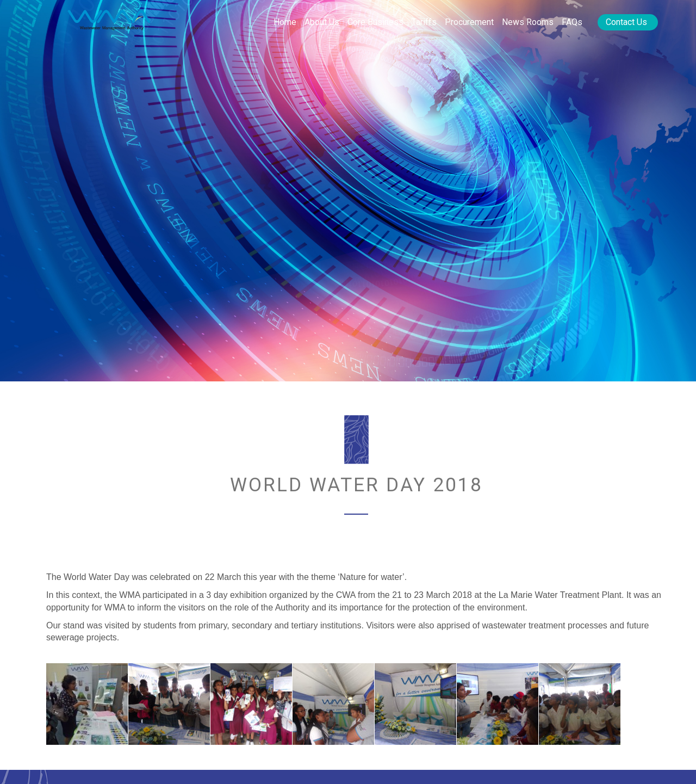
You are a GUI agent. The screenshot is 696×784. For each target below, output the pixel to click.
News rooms (528, 22)
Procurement (469, 22)
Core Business (375, 22)
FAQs (572, 22)
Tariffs (424, 22)
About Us (322, 22)
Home (285, 22)
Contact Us (626, 22)
